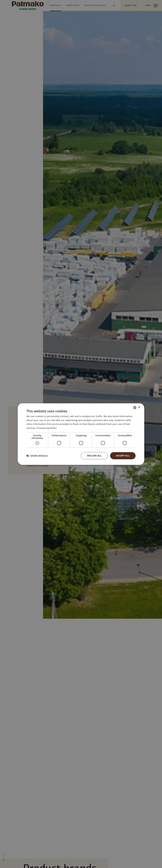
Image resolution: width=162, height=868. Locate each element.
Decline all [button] (94, 456)
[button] (37, 456)
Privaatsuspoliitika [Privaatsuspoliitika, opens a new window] (47, 428)
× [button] (139, 407)
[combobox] (135, 407)
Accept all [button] (123, 456)
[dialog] (81, 434)
